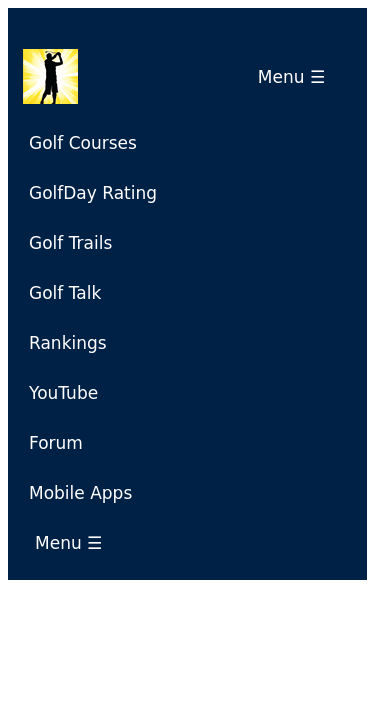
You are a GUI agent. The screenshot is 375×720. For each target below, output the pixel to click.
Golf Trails (70, 243)
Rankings (68, 343)
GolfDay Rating (93, 193)
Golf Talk (65, 293)
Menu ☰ (297, 77)
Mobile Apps (80, 493)
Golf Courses (83, 143)
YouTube (63, 393)
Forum (56, 443)
